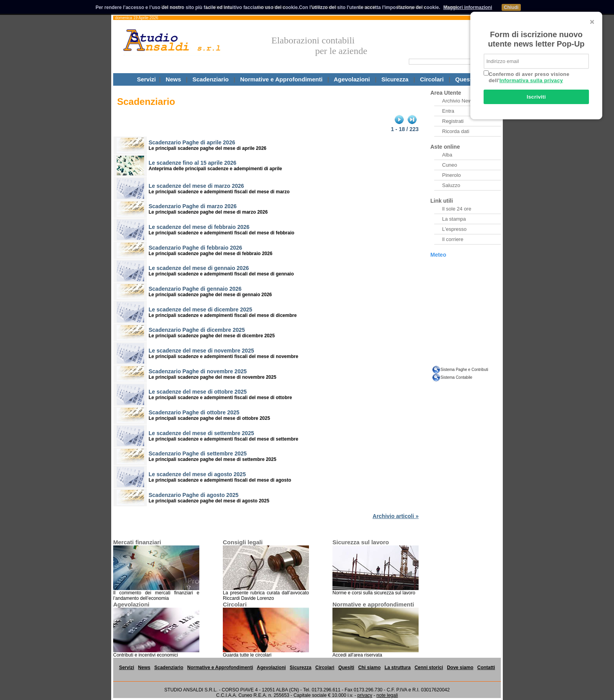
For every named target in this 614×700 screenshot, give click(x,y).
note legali (387, 695)
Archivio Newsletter (464, 101)
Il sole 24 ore (457, 209)
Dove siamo (460, 668)
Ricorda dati (456, 131)
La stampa (454, 219)
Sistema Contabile (456, 377)
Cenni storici (429, 668)
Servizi (146, 79)
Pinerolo (451, 175)
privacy (365, 695)
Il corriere (453, 239)
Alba (447, 155)
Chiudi (511, 7)
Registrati (453, 121)
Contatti (486, 668)
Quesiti (346, 668)
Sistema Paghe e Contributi (464, 370)
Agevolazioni (352, 79)
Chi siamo (369, 668)
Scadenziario (210, 79)
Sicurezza (395, 79)
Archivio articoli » (396, 516)
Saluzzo (451, 185)
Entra (448, 111)
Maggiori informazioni (468, 7)
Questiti (466, 79)
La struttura (398, 668)
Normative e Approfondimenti (281, 79)
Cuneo (450, 165)
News (173, 79)
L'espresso (454, 229)
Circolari (432, 79)
